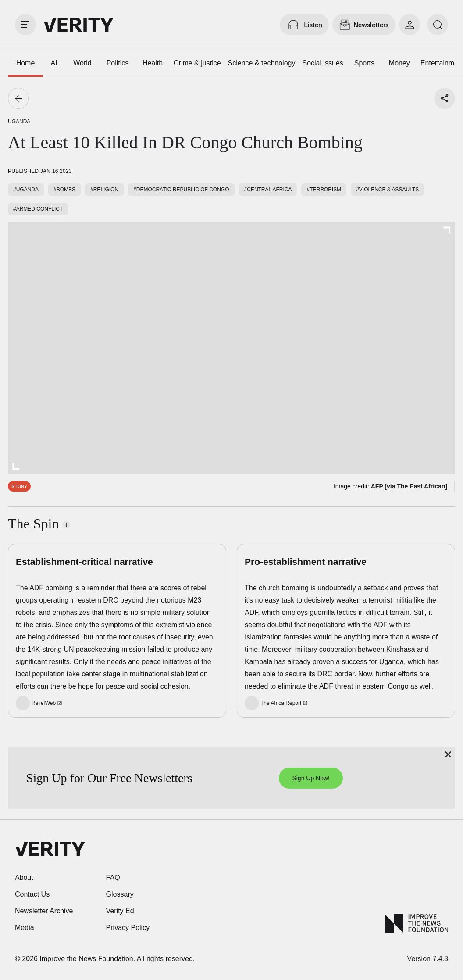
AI (54, 63)
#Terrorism (324, 190)
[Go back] (18, 98)
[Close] (448, 754)
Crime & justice (197, 63)
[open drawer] (25, 25)
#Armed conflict (38, 209)
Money (399, 63)
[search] (438, 25)
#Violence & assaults (387, 190)
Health (153, 63)
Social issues (322, 63)
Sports (364, 63)
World (82, 63)
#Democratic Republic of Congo (181, 190)
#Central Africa (268, 190)
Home (26, 63)
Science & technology (262, 63)
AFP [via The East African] (409, 486)
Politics (118, 63)
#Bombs (64, 190)
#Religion (104, 190)
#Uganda (26, 190)
